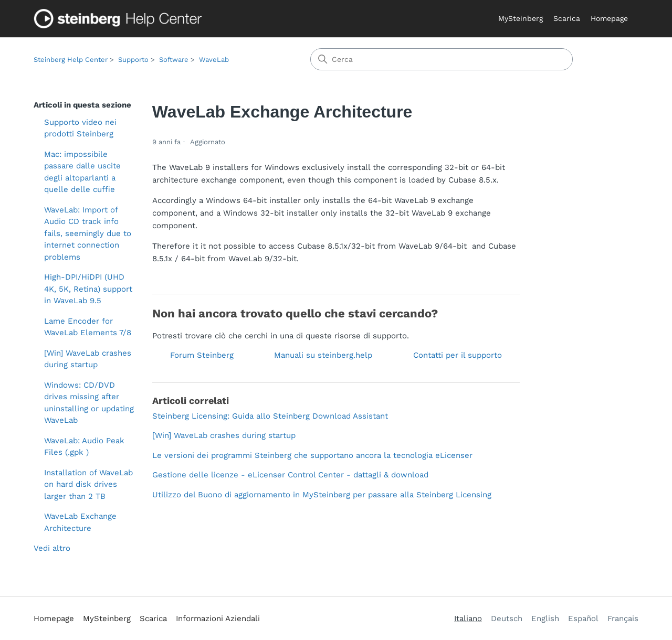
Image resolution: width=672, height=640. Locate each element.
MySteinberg (521, 18)
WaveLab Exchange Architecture (80, 522)
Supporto (133, 60)
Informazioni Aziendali (218, 618)
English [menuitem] (545, 618)
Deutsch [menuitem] (507, 618)
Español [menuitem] (583, 618)
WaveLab (214, 60)
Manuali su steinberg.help (323, 355)
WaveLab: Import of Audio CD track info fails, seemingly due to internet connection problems (88, 233)
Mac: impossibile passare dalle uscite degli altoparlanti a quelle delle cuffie (82, 172)
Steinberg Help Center (71, 60)
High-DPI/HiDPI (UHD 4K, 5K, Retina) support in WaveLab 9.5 (88, 289)
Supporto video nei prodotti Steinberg (80, 128)
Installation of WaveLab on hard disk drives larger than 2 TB (88, 484)
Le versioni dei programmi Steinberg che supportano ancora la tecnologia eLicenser (312, 455)
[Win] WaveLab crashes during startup (88, 359)
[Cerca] (442, 59)
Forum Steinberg (202, 355)
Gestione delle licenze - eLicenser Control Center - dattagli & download (290, 475)
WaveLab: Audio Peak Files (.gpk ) (84, 447)
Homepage (609, 18)
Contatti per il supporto (458, 355)
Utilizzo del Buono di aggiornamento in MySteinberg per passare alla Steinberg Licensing (322, 495)
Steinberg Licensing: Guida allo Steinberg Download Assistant (270, 416)
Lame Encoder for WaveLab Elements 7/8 (88, 327)
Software (174, 60)
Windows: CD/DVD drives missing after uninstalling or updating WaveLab (89, 403)
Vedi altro (52, 548)
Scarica (567, 18)
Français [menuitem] (623, 618)
